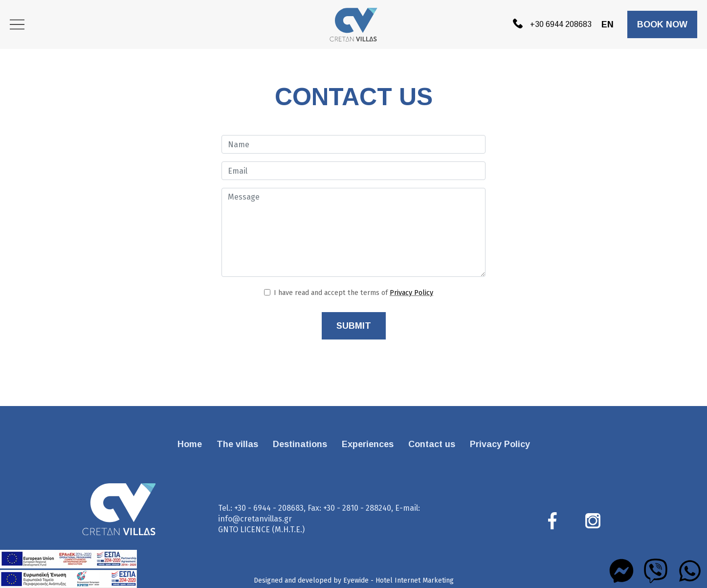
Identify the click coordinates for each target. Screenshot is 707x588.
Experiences (368, 444)
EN (608, 24)
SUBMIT (354, 326)
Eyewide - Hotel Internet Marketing (398, 580)
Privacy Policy (411, 293)
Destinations (300, 444)
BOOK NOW (662, 24)
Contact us (432, 444)
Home (190, 444)
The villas (237, 444)
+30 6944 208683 (552, 23)
